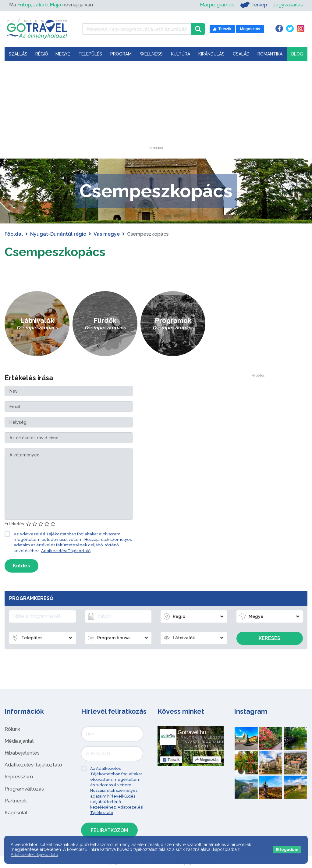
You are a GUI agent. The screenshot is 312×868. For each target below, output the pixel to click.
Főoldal (14, 234)
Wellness (151, 54)
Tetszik (171, 760)
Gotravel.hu (192, 732)
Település (90, 54)
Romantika (270, 54)
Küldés (21, 566)
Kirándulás (211, 54)
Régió (42, 54)
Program (121, 54)
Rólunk (12, 729)
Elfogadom (287, 850)
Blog (297, 54)
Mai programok (217, 5)
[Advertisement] (156, 108)
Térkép (254, 5)
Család (241, 54)
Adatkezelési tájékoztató (33, 765)
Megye (63, 54)
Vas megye (107, 234)
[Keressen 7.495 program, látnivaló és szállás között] (137, 29)
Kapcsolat (16, 813)
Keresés (269, 638)
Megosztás (207, 760)
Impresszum (19, 777)
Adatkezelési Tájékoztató (66, 551)
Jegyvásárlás (288, 5)
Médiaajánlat (19, 741)
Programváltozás (24, 789)
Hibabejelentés (22, 753)
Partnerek (16, 801)
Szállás (18, 54)
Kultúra (181, 54)
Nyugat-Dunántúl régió (58, 234)
